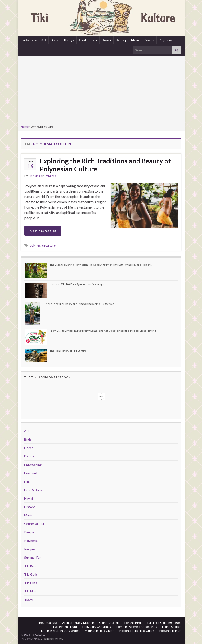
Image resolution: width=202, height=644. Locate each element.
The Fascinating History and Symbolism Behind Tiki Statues (79, 304)
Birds (28, 439)
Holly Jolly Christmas (97, 627)
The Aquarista (47, 623)
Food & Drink (88, 40)
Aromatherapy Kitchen (78, 623)
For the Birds (133, 623)
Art (44, 40)
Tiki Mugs (31, 591)
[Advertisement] (101, 91)
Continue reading (43, 231)
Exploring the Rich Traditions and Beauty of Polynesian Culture (105, 165)
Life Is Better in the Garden (60, 631)
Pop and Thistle (170, 631)
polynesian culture (43, 245)
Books (55, 40)
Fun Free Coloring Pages (164, 623)
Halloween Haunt (65, 627)
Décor (29, 448)
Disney (29, 456)
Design (69, 40)
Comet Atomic (109, 623)
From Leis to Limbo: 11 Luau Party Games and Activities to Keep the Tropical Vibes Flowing (103, 331)
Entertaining (33, 465)
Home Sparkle (172, 627)
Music (135, 40)
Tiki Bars (30, 566)
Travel (29, 600)
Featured (31, 473)
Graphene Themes (52, 639)
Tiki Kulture (28, 40)
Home (25, 127)
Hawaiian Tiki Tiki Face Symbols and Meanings (77, 284)
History (121, 40)
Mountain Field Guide (99, 631)
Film (27, 482)
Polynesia (166, 40)
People (149, 40)
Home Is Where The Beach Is (137, 627)
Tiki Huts (31, 583)
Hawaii (106, 40)
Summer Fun (33, 557)
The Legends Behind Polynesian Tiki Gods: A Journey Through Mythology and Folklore (101, 265)
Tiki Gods (31, 574)
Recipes (30, 549)
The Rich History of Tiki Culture (68, 351)
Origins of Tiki (34, 524)
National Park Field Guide (137, 631)
